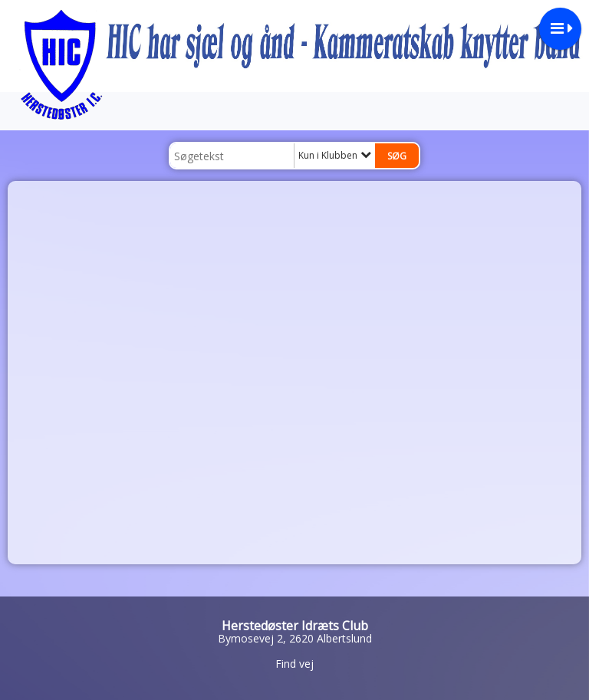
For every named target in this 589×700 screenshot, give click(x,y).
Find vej (294, 664)
